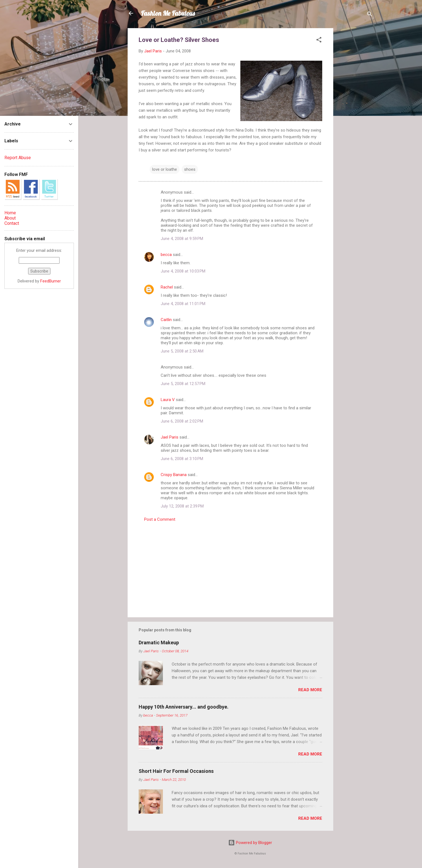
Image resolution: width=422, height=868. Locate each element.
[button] (319, 41)
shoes (190, 169)
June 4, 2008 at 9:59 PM (182, 239)
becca (166, 255)
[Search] (370, 15)
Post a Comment (160, 519)
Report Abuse (18, 158)
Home (10, 213)
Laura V (168, 400)
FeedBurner (51, 281)
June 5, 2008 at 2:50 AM (182, 351)
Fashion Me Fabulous (168, 13)
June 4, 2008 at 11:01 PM (183, 304)
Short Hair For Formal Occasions (176, 771)
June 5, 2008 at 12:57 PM (183, 384)
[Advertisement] (355, 111)
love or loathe (165, 169)
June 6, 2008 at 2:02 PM (182, 421)
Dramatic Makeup (159, 643)
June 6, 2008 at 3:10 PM (182, 459)
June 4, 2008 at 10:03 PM (183, 271)
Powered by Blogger (250, 843)
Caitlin (166, 320)
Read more (310, 690)
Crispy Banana (174, 475)
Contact (12, 223)
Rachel (167, 287)
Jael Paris (170, 437)
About (10, 218)
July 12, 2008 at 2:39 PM (182, 506)
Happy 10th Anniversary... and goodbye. (184, 707)
